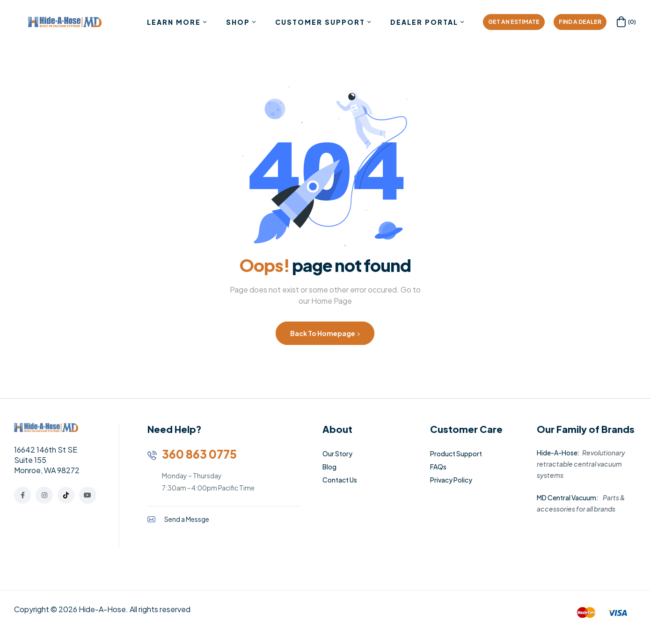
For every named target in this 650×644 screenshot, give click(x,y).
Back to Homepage (325, 333)
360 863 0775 (199, 454)
